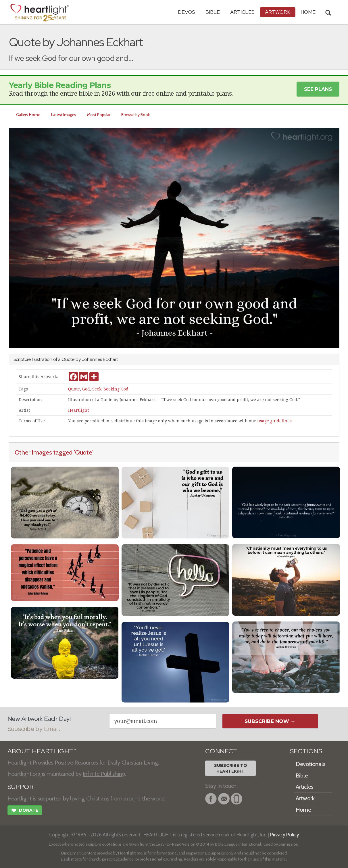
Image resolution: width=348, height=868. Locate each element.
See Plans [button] (318, 89)
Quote (74, 389)
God (86, 389)
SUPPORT (23, 787)
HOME (308, 12)
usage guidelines (274, 421)
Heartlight (78, 410)
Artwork (278, 12)
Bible (213, 12)
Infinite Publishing (104, 774)
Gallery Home (28, 115)
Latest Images (64, 115)
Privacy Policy (285, 835)
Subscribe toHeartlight (231, 768)
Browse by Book (136, 115)
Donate (25, 811)
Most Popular (99, 115)
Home (303, 810)
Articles (242, 12)
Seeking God (116, 389)
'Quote (83, 452)
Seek (97, 389)
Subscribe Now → (270, 721)
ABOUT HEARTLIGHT (42, 751)
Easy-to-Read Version (175, 844)
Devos (187, 12)
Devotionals (310, 764)
